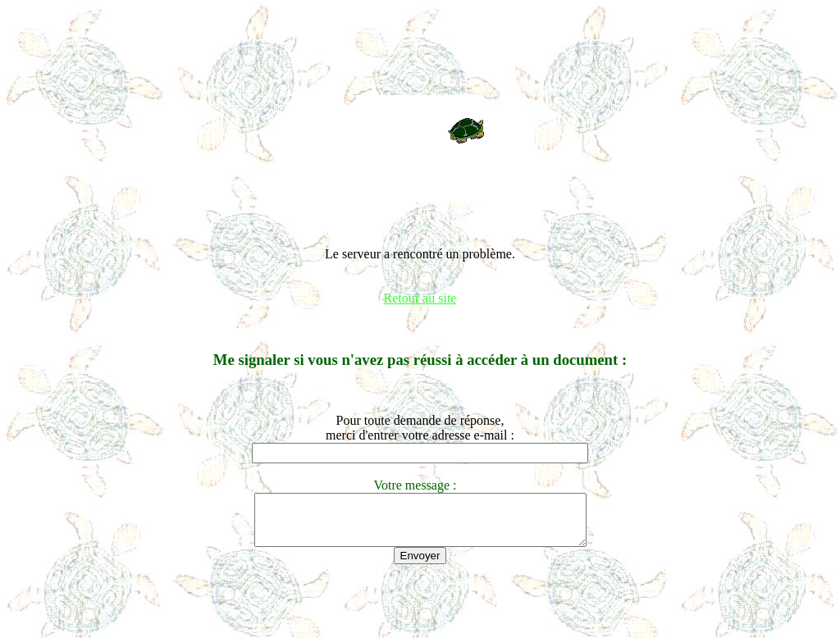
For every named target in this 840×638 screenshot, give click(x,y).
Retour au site (420, 298)
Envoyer (420, 565)
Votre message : (420, 485)
